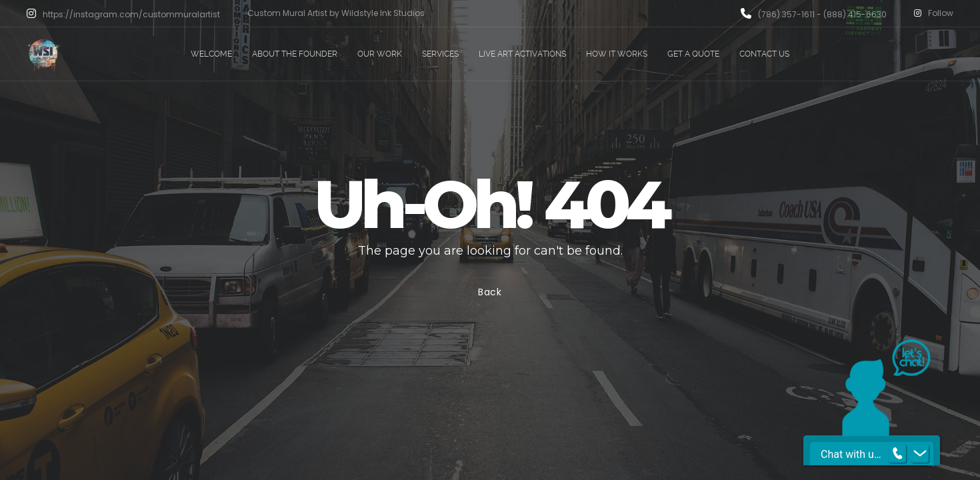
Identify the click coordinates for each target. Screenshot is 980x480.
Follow (934, 13)
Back (490, 292)
